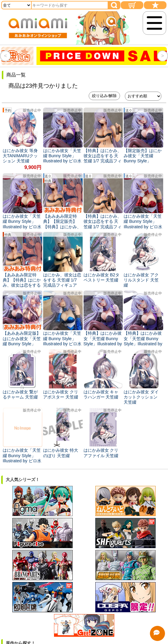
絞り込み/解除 (104, 96)
